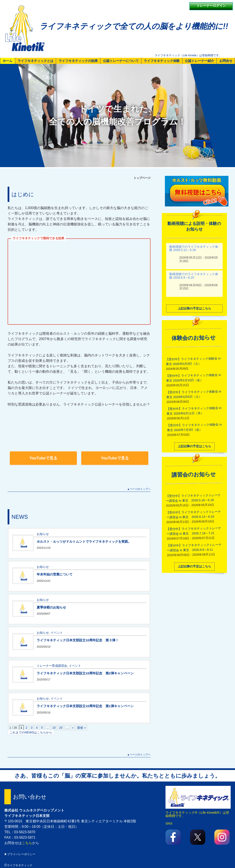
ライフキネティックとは (36, 61)
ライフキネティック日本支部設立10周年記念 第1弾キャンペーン (85, 706)
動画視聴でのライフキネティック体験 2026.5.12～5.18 (194, 248)
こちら (27, 843)
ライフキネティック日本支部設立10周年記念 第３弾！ (78, 640)
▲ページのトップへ (139, 489)
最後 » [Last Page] (81, 728)
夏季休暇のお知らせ (51, 607)
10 (54, 728)
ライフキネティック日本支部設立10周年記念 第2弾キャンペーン (85, 673)
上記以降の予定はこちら (194, 308)
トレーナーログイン (211, 6)
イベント (57, 632)
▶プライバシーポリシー (20, 854)
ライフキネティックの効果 (78, 61)
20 (61, 728)
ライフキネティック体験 (162, 61)
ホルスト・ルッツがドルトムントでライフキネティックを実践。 (84, 541)
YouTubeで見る (43, 458)
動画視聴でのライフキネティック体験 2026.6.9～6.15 (194, 275)
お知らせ (43, 533)
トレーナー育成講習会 (52, 665)
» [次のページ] (73, 728)
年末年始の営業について (55, 574)
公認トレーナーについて (121, 61)
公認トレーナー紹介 (199, 61)
